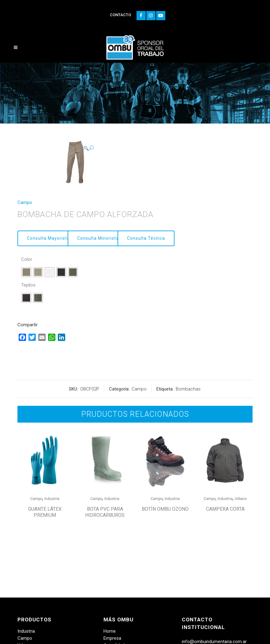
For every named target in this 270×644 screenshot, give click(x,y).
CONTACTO (120, 15)
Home (110, 631)
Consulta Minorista (98, 238)
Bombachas (188, 389)
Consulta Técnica (146, 238)
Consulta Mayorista (48, 238)
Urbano (241, 499)
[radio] (26, 272)
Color (27, 259)
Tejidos (28, 285)
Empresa (112, 638)
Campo (25, 202)
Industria (52, 499)
